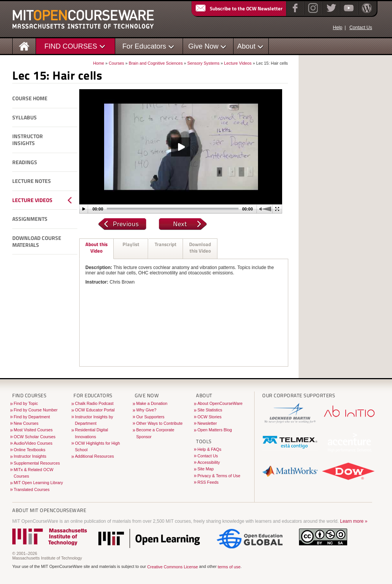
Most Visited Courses (33, 430)
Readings (25, 162)
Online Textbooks (30, 450)
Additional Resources (95, 456)
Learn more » (354, 521)
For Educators (144, 46)
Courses (116, 63)
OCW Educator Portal (95, 410)
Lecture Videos (238, 63)
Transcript (166, 244)
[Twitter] (331, 13)
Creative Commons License (172, 567)
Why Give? (146, 410)
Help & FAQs (209, 449)
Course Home (30, 98)
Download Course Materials (37, 242)
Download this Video (200, 247)
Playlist (131, 244)
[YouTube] (348, 13)
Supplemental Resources (37, 463)
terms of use (229, 567)
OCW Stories (210, 417)
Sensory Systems (203, 63)
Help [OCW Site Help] (337, 28)
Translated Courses (32, 489)
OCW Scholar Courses (35, 437)
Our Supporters (150, 417)
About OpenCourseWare (220, 403)
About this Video (96, 247)
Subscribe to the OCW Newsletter (238, 8)
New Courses (26, 423)
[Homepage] (24, 46)
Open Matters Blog (215, 430)
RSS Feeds (208, 482)
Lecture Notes (32, 181)
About (247, 46)
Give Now (203, 46)
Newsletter (207, 423)
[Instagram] (312, 13)
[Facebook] (294, 13)
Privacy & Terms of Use (219, 476)
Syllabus (24, 117)
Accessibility (209, 462)
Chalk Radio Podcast (94, 403)
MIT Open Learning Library (38, 483)
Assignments (30, 219)
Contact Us (361, 28)
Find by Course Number (36, 410)
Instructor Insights (28, 140)
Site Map (206, 469)
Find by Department (32, 417)
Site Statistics (210, 410)
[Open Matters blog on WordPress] (366, 13)
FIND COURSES (71, 46)
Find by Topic (26, 403)
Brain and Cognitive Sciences (156, 63)
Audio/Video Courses (33, 443)
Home (99, 63)
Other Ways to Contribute (159, 423)
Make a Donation (152, 403)
